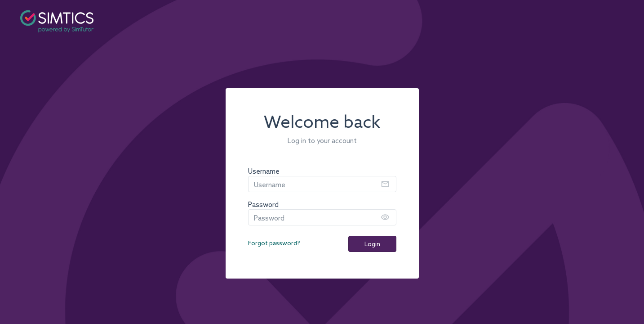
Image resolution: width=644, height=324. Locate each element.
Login (372, 245)
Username (264, 172)
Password (263, 205)
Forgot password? (274, 244)
